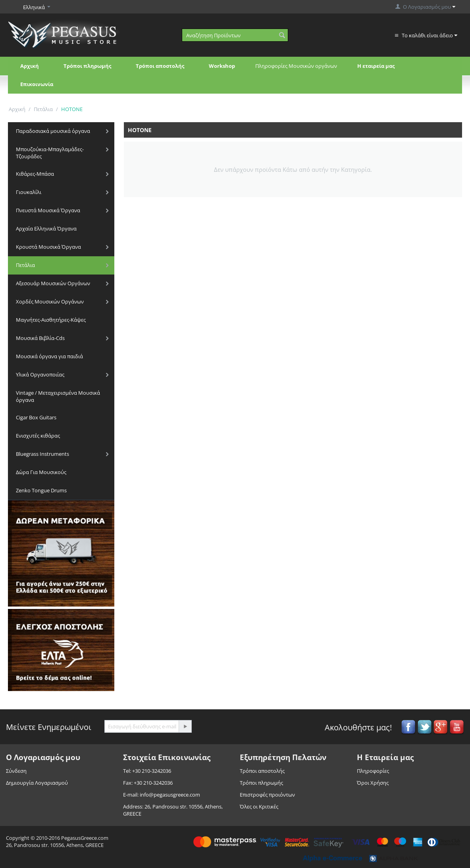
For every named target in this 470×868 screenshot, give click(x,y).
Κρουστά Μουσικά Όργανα (48, 247)
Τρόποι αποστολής (160, 66)
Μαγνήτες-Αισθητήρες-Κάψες (51, 320)
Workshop (222, 66)
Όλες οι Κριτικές (259, 807)
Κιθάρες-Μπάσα (35, 174)
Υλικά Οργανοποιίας (40, 374)
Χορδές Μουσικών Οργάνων (50, 301)
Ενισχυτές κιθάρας (38, 436)
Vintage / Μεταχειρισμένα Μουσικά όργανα (58, 396)
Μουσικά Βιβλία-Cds (40, 338)
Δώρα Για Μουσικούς (41, 472)
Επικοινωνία (37, 84)
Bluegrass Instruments (42, 454)
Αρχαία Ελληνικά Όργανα (46, 229)
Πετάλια (43, 109)
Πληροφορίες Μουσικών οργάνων (296, 66)
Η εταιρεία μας (376, 66)
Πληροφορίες (373, 771)
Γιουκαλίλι (29, 192)
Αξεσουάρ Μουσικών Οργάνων (53, 283)
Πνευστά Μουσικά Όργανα (48, 210)
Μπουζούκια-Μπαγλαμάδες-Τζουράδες (50, 153)
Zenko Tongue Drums (41, 490)
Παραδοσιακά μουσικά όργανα (53, 131)
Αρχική (30, 66)
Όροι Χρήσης (373, 783)
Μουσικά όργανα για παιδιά (49, 356)
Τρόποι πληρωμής (87, 66)
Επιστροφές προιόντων (267, 795)
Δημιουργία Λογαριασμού (37, 783)
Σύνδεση (16, 771)
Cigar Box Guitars (36, 417)
